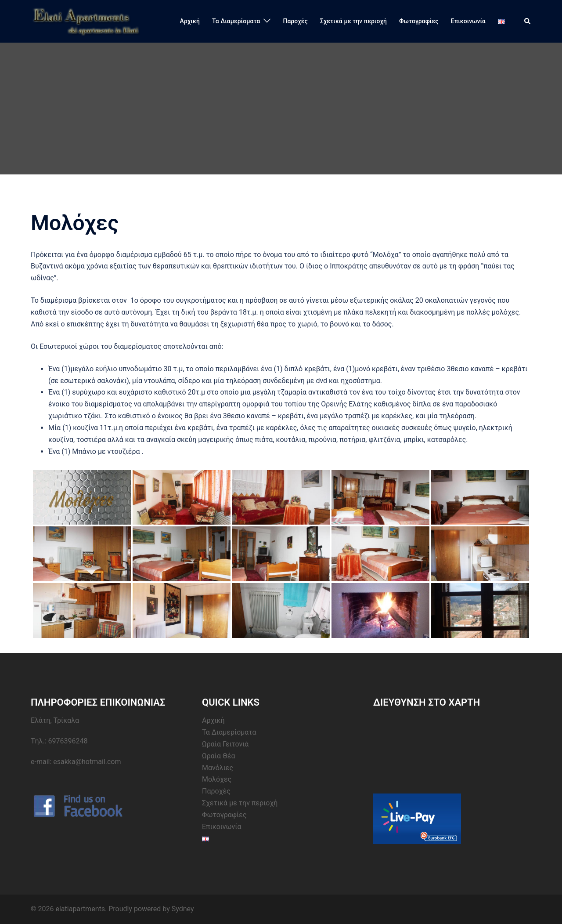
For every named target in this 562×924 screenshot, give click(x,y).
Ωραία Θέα (219, 756)
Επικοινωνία (468, 21)
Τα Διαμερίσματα (236, 21)
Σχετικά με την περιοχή (353, 21)
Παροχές (295, 21)
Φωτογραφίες (419, 21)
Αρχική (190, 21)
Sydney (183, 909)
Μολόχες (217, 779)
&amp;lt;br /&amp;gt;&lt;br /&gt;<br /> (439, 748)
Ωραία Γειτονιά (225, 744)
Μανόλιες (218, 768)
